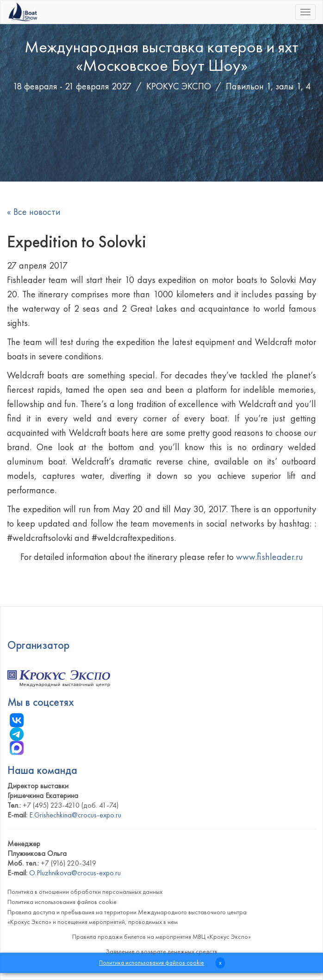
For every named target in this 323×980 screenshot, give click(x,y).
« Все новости (34, 212)
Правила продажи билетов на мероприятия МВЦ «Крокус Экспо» (161, 936)
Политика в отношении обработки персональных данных (85, 892)
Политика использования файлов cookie (62, 902)
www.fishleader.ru (270, 557)
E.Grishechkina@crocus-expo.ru (75, 815)
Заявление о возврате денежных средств (161, 951)
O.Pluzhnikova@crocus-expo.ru (75, 873)
